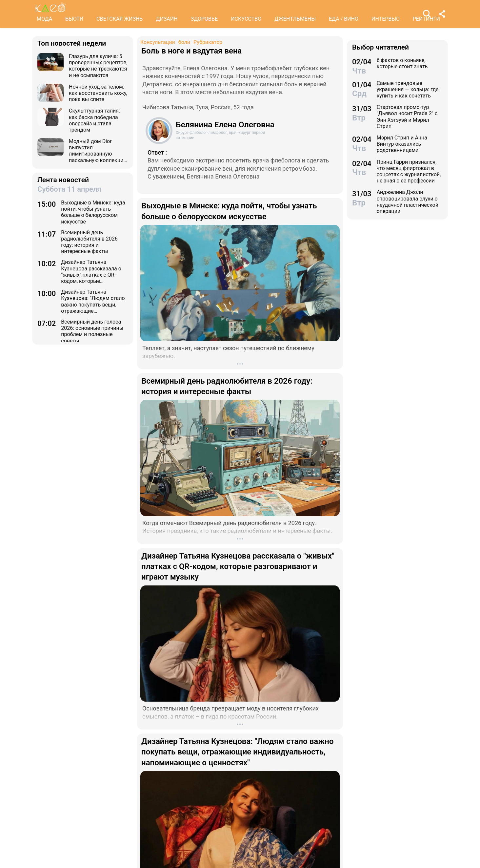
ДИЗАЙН (167, 19)
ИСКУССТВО (246, 19)
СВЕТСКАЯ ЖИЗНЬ (120, 19)
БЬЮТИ (74, 19)
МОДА (44, 19)
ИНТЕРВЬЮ (386, 19)
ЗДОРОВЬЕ (204, 19)
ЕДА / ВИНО (344, 19)
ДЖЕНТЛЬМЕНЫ (295, 19)
